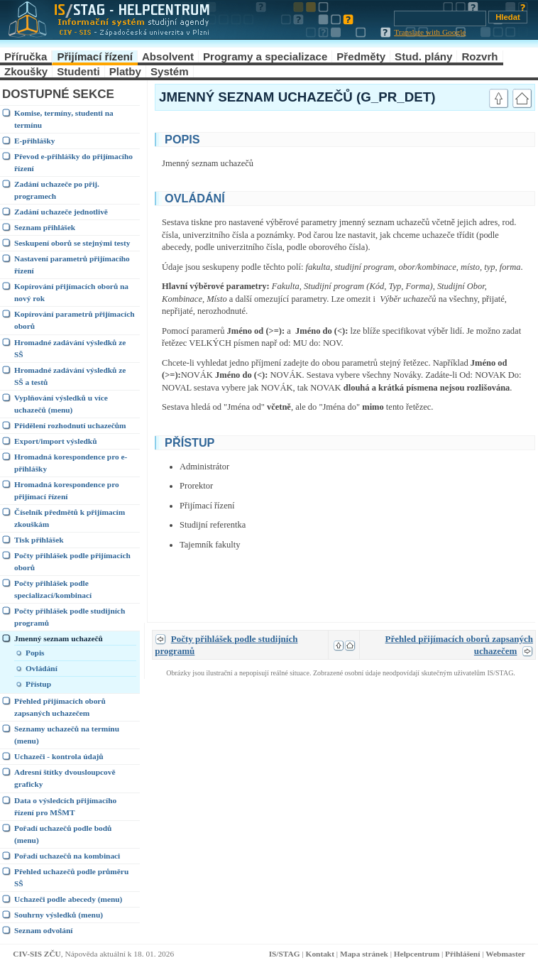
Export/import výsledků (55, 441)
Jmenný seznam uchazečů (59, 638)
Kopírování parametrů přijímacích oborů (75, 320)
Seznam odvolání (43, 930)
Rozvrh (479, 56)
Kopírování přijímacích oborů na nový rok (71, 292)
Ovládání (42, 668)
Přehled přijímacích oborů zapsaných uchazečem (60, 707)
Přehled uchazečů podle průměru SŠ (71, 877)
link (467, 138)
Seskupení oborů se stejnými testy (72, 243)
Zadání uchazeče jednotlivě (61, 212)
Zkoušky (26, 71)
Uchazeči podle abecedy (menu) (68, 899)
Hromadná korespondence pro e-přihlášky (71, 463)
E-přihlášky (34, 141)
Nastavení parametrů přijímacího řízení (72, 265)
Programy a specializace (265, 56)
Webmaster (505, 954)
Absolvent (168, 56)
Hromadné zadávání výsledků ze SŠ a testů (70, 376)
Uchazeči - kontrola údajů (59, 756)
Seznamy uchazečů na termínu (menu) (67, 735)
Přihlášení (462, 954)
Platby (125, 71)
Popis (35, 653)
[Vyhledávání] (440, 18)
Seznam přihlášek (45, 227)
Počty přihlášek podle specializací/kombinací (53, 589)
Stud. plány (423, 56)
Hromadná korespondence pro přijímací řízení (67, 490)
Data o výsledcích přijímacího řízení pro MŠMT (65, 806)
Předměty (361, 56)
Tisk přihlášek (39, 540)
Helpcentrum (417, 954)
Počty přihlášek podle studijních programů (70, 617)
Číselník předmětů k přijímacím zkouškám (70, 518)
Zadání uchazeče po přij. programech (57, 190)
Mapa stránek (364, 954)
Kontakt (320, 954)
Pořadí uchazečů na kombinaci (67, 856)
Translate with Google (430, 32)
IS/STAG (285, 954)
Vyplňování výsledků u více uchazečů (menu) (61, 404)
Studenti (78, 71)
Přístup (38, 684)
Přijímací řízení (95, 56)
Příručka (26, 56)
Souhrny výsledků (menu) (59, 915)
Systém (170, 71)
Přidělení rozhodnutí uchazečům (70, 425)
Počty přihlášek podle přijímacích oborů (72, 561)
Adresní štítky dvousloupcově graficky (65, 778)
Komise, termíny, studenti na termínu (64, 119)
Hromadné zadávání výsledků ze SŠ (70, 348)
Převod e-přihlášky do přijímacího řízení (73, 162)
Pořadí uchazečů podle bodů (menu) (63, 834)
